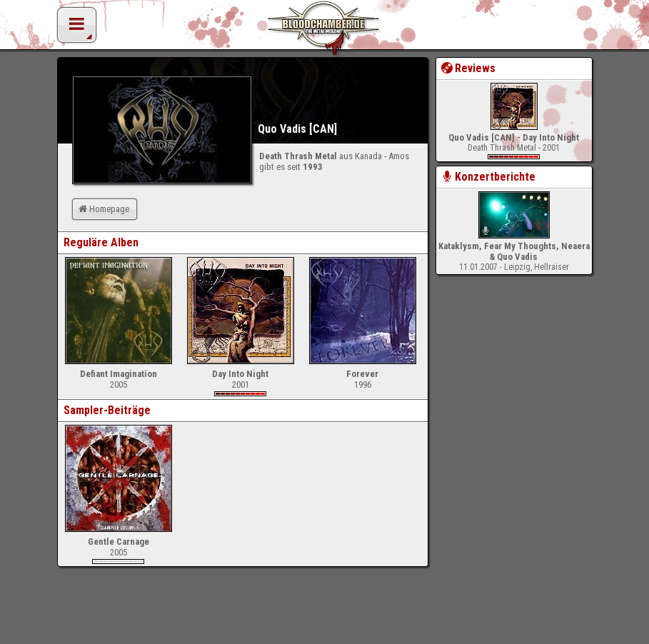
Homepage (103, 209)
